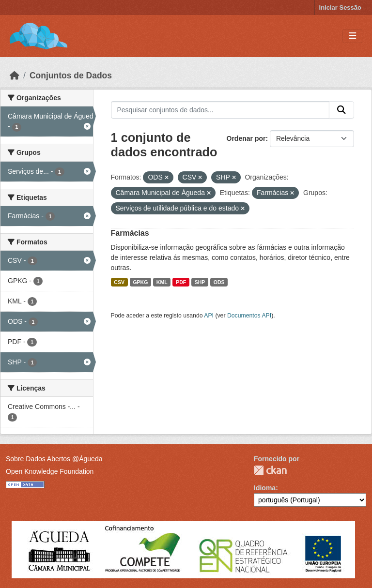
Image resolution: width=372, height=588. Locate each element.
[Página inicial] (15, 75)
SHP (200, 282)
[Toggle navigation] (352, 36)
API (209, 316)
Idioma (265, 488)
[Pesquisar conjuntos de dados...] (220, 110)
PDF (181, 282)
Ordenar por (246, 138)
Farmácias (130, 233)
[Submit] (341, 110)
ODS (219, 282)
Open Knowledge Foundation (50, 471)
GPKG (140, 282)
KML (162, 282)
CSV (119, 282)
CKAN (270, 470)
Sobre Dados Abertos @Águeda (54, 459)
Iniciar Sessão (340, 8)
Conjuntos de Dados (71, 75)
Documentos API (249, 316)
